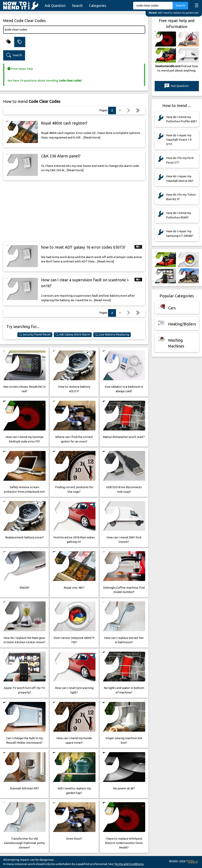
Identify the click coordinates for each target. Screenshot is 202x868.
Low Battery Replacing (112, 335)
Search (77, 6)
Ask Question (55, 6)
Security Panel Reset (35, 335)
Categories (98, 6)
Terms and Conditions (129, 864)
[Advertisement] (74, 211)
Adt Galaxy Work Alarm (73, 335)
